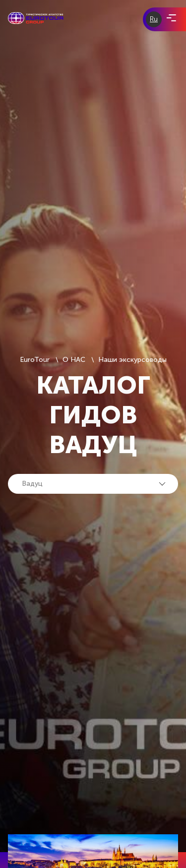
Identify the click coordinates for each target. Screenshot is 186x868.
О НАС (74, 360)
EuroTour (35, 360)
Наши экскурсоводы (132, 360)
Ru (154, 19)
